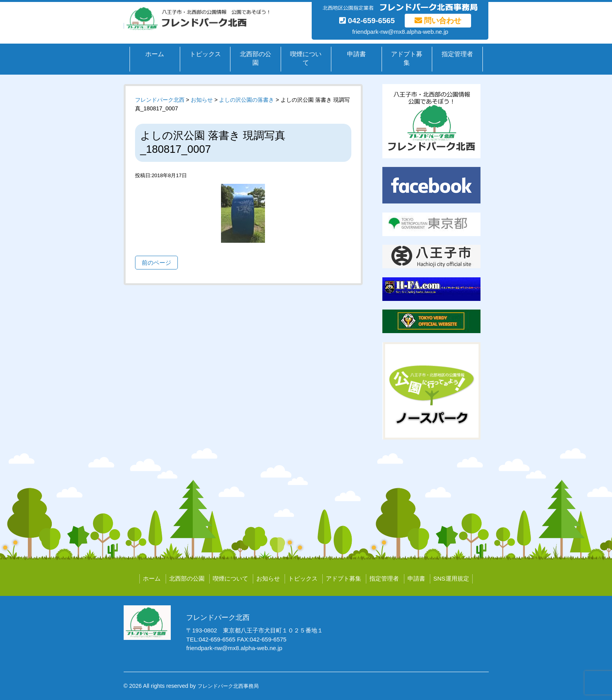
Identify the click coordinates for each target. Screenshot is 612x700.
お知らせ (268, 578)
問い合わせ (438, 21)
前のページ (156, 263)
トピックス (205, 54)
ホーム (155, 54)
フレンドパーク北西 (160, 100)
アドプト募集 (407, 59)
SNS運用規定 (451, 578)
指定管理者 (457, 54)
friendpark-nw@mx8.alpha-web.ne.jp (400, 32)
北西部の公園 (256, 59)
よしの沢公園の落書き (247, 100)
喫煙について (306, 59)
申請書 (356, 54)
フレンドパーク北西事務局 (228, 686)
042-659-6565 (367, 21)
